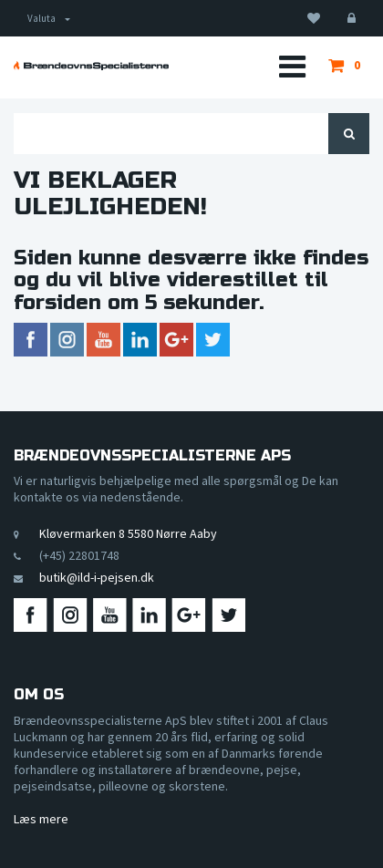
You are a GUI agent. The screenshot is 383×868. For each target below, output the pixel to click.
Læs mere (41, 819)
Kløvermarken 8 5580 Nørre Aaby (128, 533)
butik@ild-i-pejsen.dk (97, 577)
